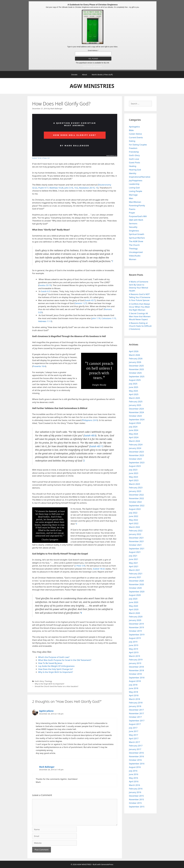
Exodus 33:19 (45, 285)
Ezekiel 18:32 (37, 158)
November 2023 (136, 455)
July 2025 (133, 384)
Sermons (133, 223)
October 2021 (135, 545)
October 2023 (135, 459)
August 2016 (135, 767)
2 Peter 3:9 (46, 158)
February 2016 (136, 789)
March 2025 (134, 398)
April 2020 (134, 609)
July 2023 (133, 470)
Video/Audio (135, 256)
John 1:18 (96, 318)
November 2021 (136, 541)
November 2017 (136, 713)
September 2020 (137, 592)
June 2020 (134, 602)
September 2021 (137, 549)
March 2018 (134, 699)
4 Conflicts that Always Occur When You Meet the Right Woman (139, 307)
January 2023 (135, 491)
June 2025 (134, 387)
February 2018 (136, 703)
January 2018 (135, 706)
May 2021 (133, 563)
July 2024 (133, 427)
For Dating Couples (138, 145)
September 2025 (137, 376)
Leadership (134, 184)
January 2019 (135, 663)
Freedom (133, 148)
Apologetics (134, 127)
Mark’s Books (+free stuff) (102, 75)
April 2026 (134, 351)
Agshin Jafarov (46, 711)
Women (133, 259)
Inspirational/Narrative (140, 177)
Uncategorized (136, 252)
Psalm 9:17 (43, 188)
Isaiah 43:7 (90, 300)
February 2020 (136, 617)
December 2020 (136, 581)
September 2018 (137, 678)
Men (131, 198)
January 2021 (135, 577)
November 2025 (136, 369)
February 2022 (136, 531)
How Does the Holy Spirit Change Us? (56, 669)
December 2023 (136, 452)
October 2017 (135, 717)
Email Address (93, 51)
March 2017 (134, 742)
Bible (131, 130)
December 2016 (136, 753)
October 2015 (135, 803)
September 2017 (137, 721)
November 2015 (136, 799)
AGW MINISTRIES (92, 86)
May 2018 (133, 692)
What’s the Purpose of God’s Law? (54, 657)
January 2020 (135, 620)
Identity (133, 173)
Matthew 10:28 (56, 188)
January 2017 (135, 749)
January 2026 (135, 362)
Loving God (134, 188)
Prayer (132, 213)
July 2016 (133, 771)
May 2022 (133, 520)
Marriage (133, 195)
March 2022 (134, 527)
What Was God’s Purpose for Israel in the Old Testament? (65, 660)
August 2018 (135, 681)
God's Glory (39, 681)
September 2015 (137, 807)
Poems (132, 209)
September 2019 (137, 635)
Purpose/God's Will (138, 216)
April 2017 (134, 738)
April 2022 (134, 523)
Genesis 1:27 (81, 303)
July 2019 (133, 642)
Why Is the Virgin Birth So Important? (56, 672)
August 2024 (135, 423)
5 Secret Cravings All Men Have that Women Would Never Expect (140, 316)
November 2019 (136, 627)
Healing (133, 166)
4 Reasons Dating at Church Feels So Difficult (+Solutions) (140, 326)
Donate (74, 75)
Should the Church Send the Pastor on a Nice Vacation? (57, 686)
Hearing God (135, 170)
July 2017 (133, 728)
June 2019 (134, 645)
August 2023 (135, 466)
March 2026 (134, 355)
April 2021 (134, 566)
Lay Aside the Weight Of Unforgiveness (56, 666)
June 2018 (134, 688)
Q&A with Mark (136, 220)
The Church (134, 245)
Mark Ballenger (47, 767)
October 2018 (135, 674)
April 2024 (134, 437)
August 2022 (135, 509)
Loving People (136, 191)
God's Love (134, 159)
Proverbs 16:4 (39, 366)
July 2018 (133, 685)
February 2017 (136, 746)
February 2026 (136, 358)
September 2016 (137, 764)
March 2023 (134, 484)
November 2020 (136, 584)
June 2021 (134, 559)
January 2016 (135, 792)
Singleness (134, 231)
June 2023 (134, 473)
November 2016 (136, 756)
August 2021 (135, 552)
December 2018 (136, 667)
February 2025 (136, 402)
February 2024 (136, 445)
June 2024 (134, 430)
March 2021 (134, 570)
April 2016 (134, 781)
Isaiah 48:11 (96, 446)
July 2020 (133, 599)
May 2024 (133, 434)
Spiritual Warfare (137, 238)
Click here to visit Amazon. (93, 67)
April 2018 (134, 695)
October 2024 (135, 416)
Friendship (134, 152)
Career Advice (135, 134)
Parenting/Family (137, 205)
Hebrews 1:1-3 (45, 321)
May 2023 (133, 477)
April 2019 (134, 652)
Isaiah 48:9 (90, 435)
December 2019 (136, 624)
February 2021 (136, 574)
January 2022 (135, 534)
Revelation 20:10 (87, 188)
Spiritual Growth (137, 234)
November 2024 (136, 412)
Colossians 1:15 (109, 318)
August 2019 (135, 638)
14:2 (76, 188)
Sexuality (133, 227)
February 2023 (136, 488)
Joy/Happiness (136, 180)
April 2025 (134, 394)
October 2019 (135, 631)
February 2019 (136, 660)
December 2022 (136, 495)
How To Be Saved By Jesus (50, 663)
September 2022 (137, 506)
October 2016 (135, 760)
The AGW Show (136, 241)
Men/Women (135, 202)
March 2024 (134, 441)
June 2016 (134, 774)
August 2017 (135, 724)
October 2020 (135, 588)
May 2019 (133, 649)
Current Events (136, 137)
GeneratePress (107, 864)
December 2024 (136, 409)
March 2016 (134, 785)
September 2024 (137, 419)
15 (97, 188)
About (85, 75)
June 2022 (134, 516)
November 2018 (136, 670)
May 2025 (133, 391)
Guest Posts (134, 162)
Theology (48, 681)
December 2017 (136, 710)
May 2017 (133, 735)
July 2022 (133, 513)
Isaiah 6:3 (46, 291)
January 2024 (135, 448)
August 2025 (135, 380)
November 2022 (136, 498)
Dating (132, 141)
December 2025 (136, 366)
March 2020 (134, 613)
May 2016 (133, 778)
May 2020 (133, 606)
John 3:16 (69, 188)
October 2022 (135, 502)
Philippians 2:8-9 (90, 420)
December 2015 (136, 796)
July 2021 (133, 556)
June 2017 (134, 731)
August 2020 (135, 595)
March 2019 (134, 656)
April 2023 (134, 480)
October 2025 (135, 373)
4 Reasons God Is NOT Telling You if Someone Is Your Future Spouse (140, 297)
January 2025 (135, 405)
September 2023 (137, 462)
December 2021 (136, 538)
